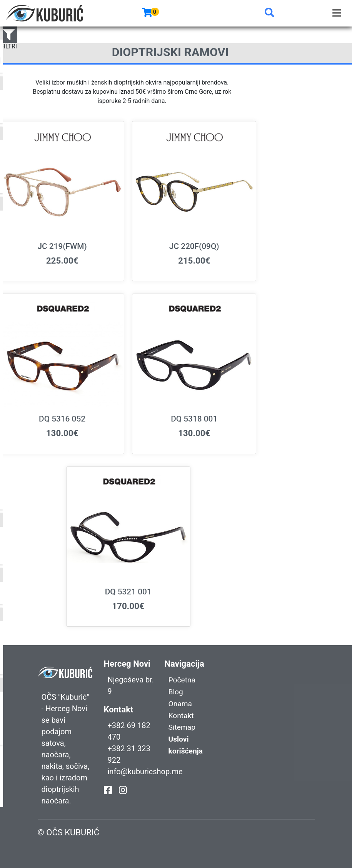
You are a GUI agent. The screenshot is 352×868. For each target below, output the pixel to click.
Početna (183, 680)
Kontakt (182, 714)
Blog (176, 691)
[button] (269, 13)
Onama (181, 703)
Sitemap (183, 726)
